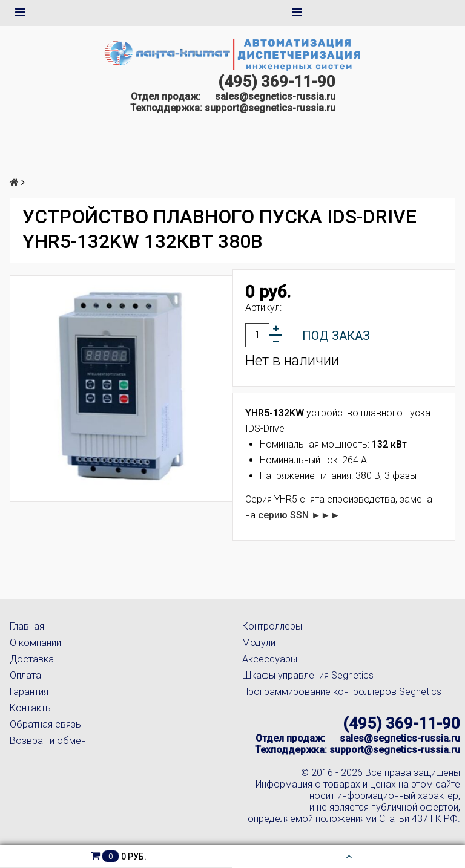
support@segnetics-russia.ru (270, 108)
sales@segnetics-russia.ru (275, 96)
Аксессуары (270, 659)
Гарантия (29, 692)
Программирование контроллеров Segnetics (342, 692)
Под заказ (336, 336)
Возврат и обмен (48, 741)
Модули (259, 643)
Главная (27, 626)
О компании (35, 643)
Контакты (31, 708)
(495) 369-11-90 (277, 82)
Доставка (32, 659)
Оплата (25, 675)
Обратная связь (45, 724)
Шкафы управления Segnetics (308, 675)
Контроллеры (272, 626)
